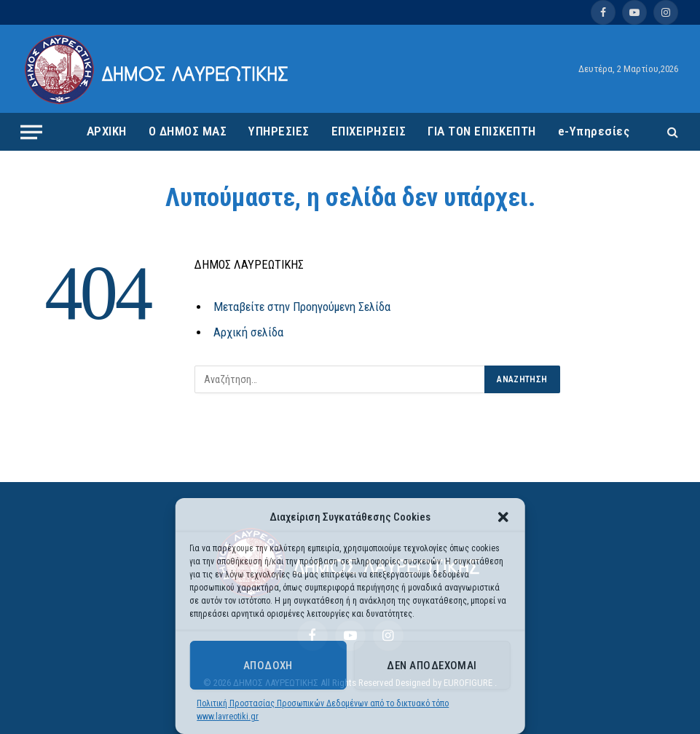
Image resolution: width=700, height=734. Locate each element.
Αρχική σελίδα (248, 332)
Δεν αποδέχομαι (432, 666)
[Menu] (31, 132)
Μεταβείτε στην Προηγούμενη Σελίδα (302, 307)
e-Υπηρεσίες (594, 131)
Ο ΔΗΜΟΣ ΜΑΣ (188, 131)
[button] (503, 517)
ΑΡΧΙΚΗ (107, 131)
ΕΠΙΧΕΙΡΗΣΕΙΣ (369, 131)
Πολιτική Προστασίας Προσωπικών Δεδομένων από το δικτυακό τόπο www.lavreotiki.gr (323, 710)
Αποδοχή (268, 666)
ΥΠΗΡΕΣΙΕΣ (279, 131)
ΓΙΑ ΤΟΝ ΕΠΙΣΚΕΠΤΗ (482, 131)
